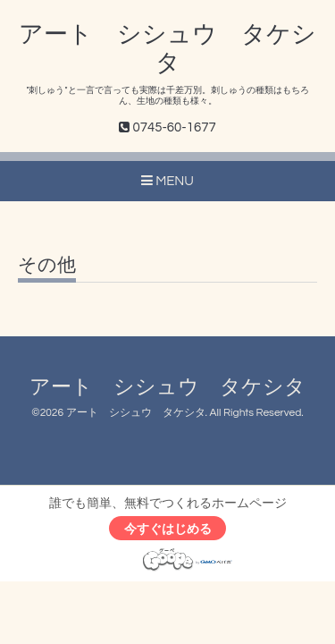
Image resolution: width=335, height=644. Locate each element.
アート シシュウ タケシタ (167, 388)
